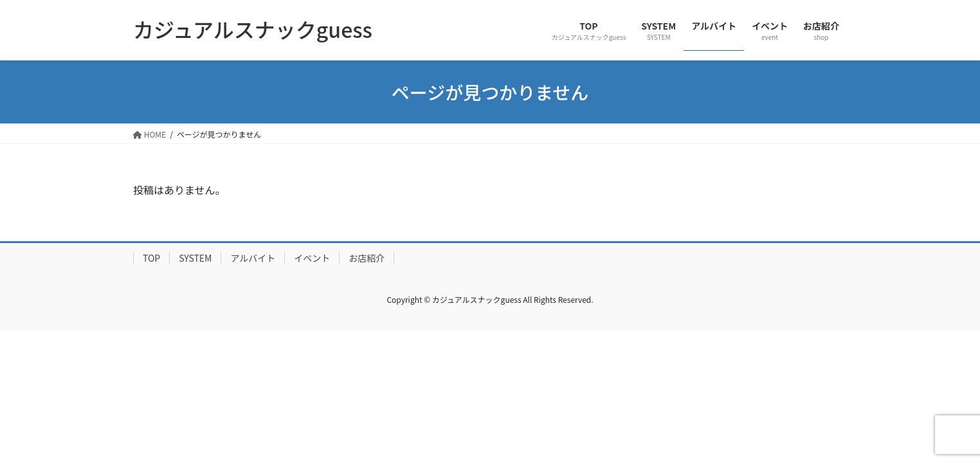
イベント (312, 258)
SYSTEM (195, 258)
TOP (151, 258)
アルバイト (253, 258)
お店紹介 (367, 258)
